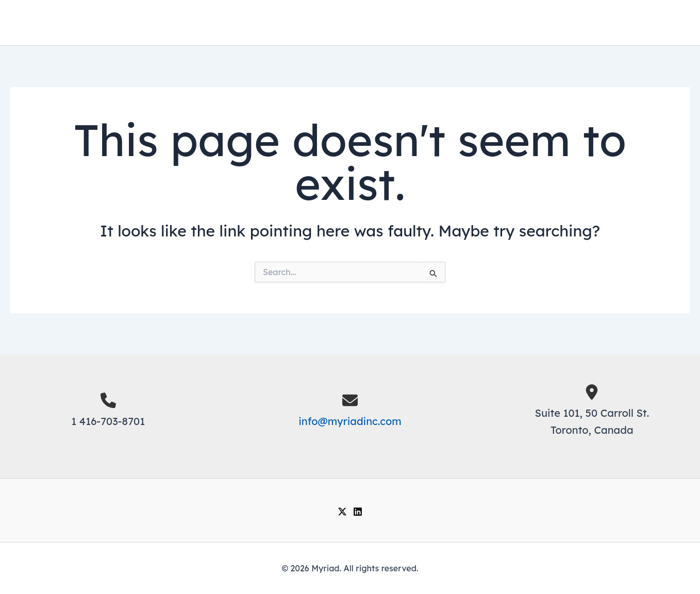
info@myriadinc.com (350, 421)
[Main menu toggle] (673, 23)
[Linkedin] (358, 512)
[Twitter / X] (342, 512)
